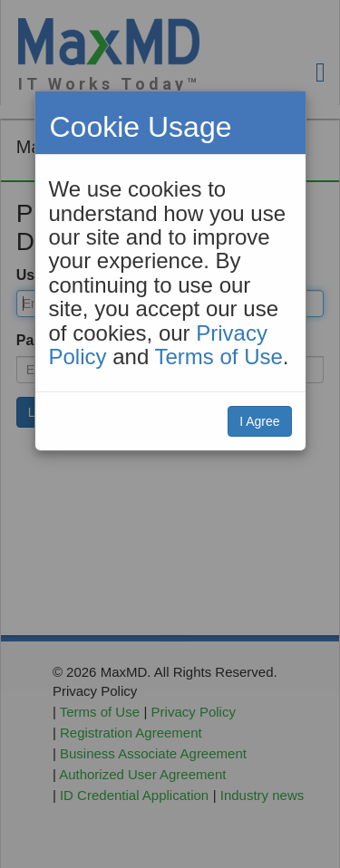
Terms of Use (218, 357)
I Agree (259, 421)
